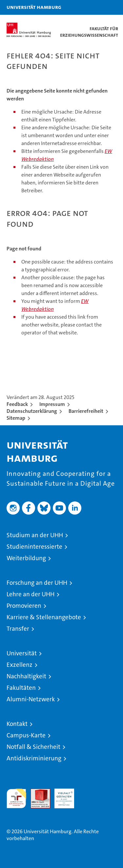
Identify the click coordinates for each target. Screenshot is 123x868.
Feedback (17, 404)
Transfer (18, 629)
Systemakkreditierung (88, 792)
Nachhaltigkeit (26, 676)
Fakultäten (21, 688)
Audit (37, 792)
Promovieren (24, 606)
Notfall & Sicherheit (33, 747)
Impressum (52, 404)
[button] (97, 7)
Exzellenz (20, 665)
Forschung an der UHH (37, 583)
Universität (22, 653)
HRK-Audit (61, 795)
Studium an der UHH (35, 535)
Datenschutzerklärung (32, 411)
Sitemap (16, 418)
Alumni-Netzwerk (31, 699)
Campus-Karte (26, 735)
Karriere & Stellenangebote (44, 617)
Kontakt (17, 724)
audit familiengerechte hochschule (16, 798)
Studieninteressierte (34, 547)
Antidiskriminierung (34, 758)
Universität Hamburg (34, 7)
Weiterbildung (26, 558)
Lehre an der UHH (31, 594)
